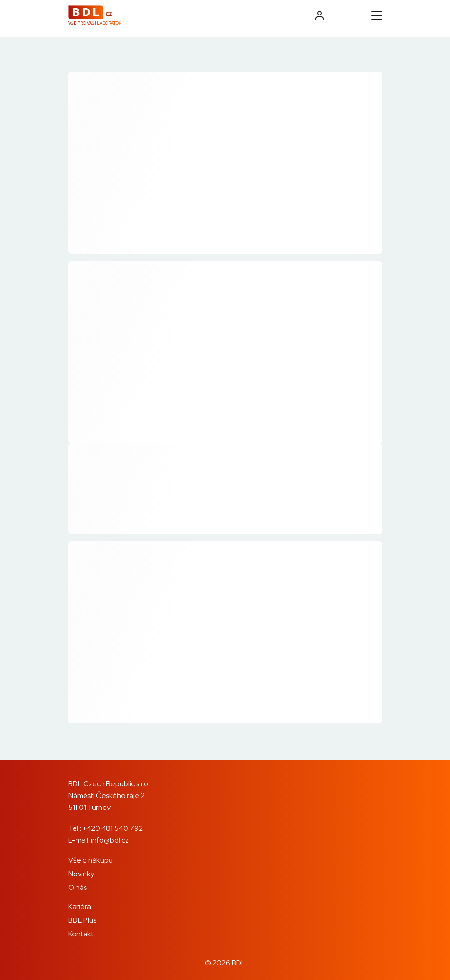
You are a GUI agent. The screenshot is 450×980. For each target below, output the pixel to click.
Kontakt (81, 934)
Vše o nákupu (91, 860)
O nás (78, 887)
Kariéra (80, 907)
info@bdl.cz (110, 840)
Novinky (81, 874)
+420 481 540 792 (113, 828)
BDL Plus (82, 920)
